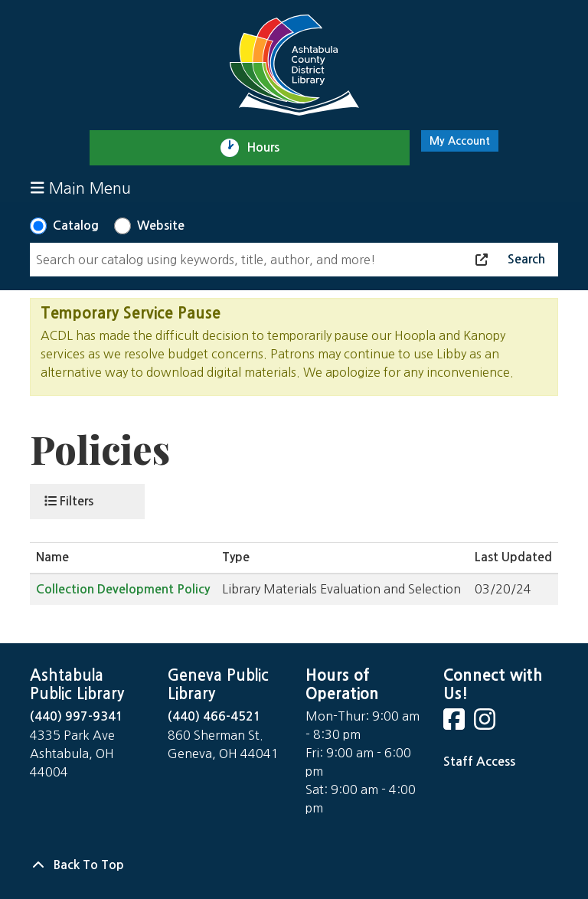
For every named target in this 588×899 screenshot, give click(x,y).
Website (161, 226)
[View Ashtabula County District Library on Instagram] (486, 724)
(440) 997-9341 (77, 716)
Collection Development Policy (123, 589)
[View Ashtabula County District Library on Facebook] (456, 724)
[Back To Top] (294, 865)
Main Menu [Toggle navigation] (81, 188)
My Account (460, 141)
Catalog (76, 226)
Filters (69, 501)
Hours (270, 148)
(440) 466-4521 (214, 716)
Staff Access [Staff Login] (479, 762)
